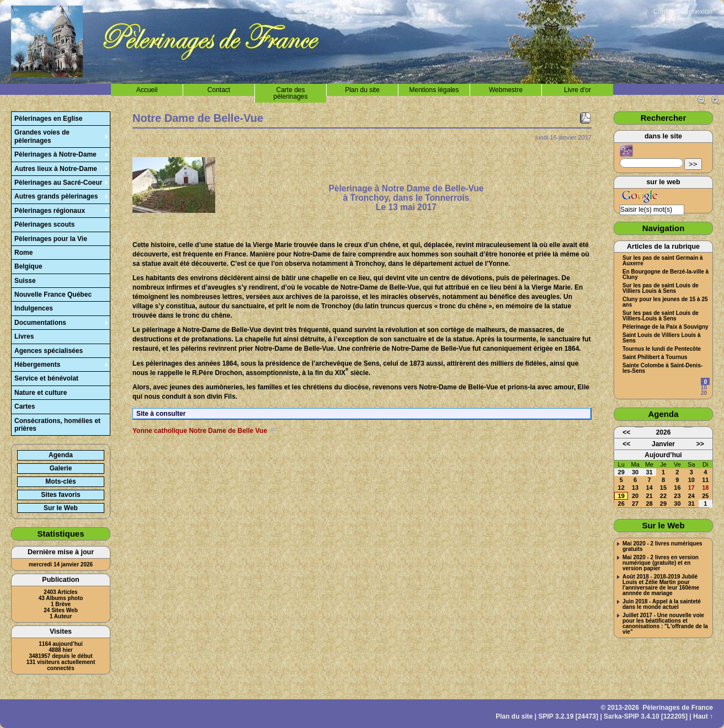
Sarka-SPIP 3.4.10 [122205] (646, 716)
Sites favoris (60, 495)
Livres (24, 336)
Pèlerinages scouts (44, 224)
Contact (665, 12)
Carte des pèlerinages (290, 93)
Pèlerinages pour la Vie (51, 239)
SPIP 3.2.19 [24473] (569, 716)
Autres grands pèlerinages (56, 196)
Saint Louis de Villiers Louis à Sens (662, 338)
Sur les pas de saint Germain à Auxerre (663, 261)
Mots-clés (60, 481)
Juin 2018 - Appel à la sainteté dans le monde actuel (662, 604)
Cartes (25, 406)
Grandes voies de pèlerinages (42, 136)
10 (704, 387)
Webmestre (506, 90)
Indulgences (34, 308)
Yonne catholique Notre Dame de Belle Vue (200, 431)
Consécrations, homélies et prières (57, 425)
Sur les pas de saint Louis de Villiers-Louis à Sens (661, 316)
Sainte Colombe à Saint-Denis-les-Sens (662, 368)
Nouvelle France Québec (53, 295)
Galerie (61, 468)
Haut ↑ (703, 716)
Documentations (40, 323)
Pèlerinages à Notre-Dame (55, 154)
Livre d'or (577, 90)
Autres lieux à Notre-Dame (56, 169)
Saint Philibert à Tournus (655, 357)
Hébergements (37, 365)
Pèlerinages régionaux (50, 211)
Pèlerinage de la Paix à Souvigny (666, 327)
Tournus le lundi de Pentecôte (662, 349)
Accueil (147, 90)
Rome (23, 253)
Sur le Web (61, 508)
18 (705, 488)
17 (691, 488)
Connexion (696, 12)
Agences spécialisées (49, 351)
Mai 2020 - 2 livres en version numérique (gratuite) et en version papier (661, 563)
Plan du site (362, 90)
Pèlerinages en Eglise (48, 119)
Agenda (61, 455)
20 (704, 393)
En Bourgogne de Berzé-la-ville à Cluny (666, 275)
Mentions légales (434, 90)
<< (626, 432)
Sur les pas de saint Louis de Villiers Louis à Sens (661, 288)
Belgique (28, 266)
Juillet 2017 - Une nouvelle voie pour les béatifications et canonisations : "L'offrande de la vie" (665, 624)
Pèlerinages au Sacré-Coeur (58, 183)
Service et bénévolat (46, 378)
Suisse (25, 281)
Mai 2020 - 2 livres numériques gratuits (662, 547)
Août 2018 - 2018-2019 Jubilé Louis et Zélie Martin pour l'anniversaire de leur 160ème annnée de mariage (661, 585)
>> (693, 164)
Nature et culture (41, 393)
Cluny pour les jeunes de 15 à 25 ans (665, 302)
